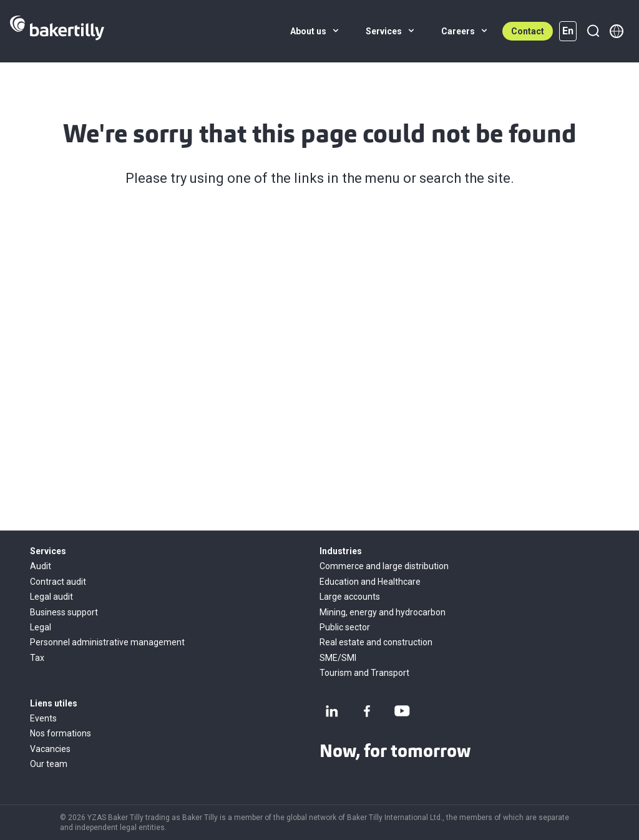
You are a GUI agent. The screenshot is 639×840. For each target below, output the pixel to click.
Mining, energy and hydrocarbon (383, 612)
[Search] (593, 31)
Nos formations (61, 733)
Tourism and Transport (364, 673)
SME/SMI (338, 658)
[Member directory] (617, 31)
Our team (49, 764)
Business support (64, 612)
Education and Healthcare (370, 582)
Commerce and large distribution (384, 566)
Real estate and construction (376, 642)
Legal (41, 627)
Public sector (345, 627)
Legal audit (51, 597)
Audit (41, 566)
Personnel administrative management (107, 642)
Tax (37, 658)
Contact (528, 31)
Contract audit (58, 582)
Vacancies (50, 749)
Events (43, 718)
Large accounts (350, 597)
